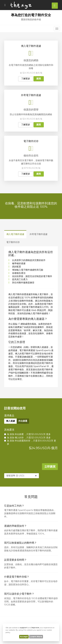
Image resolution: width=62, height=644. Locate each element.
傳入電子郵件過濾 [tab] (15, 234)
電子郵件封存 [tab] (13, 242)
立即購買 (50, 467)
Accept (24, 637)
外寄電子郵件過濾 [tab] (39, 234)
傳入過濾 (10, 421)
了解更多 (26, 79)
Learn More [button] (36, 637)
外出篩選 (23, 421)
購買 (39, 79)
